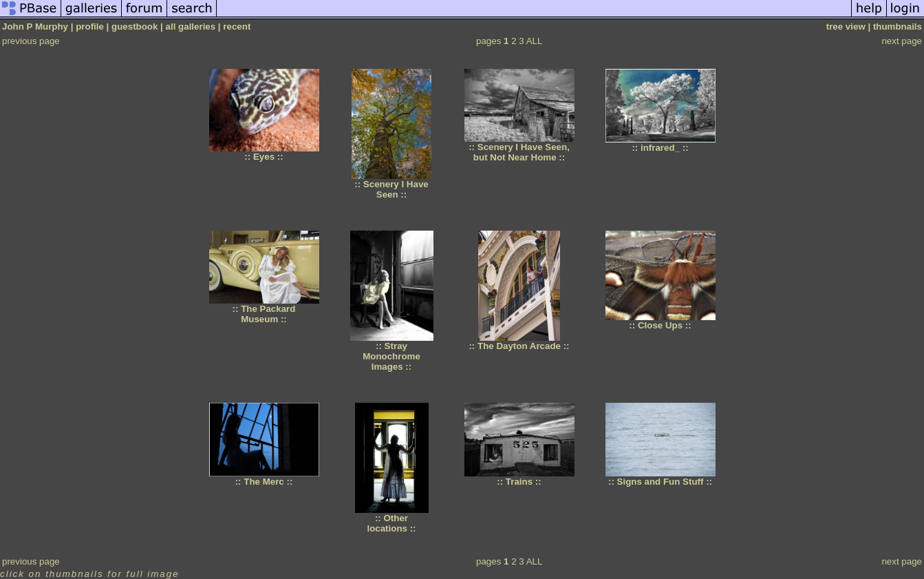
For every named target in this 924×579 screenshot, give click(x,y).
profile (90, 27)
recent (237, 27)
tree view (846, 27)
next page (902, 41)
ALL (535, 41)
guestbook (135, 27)
